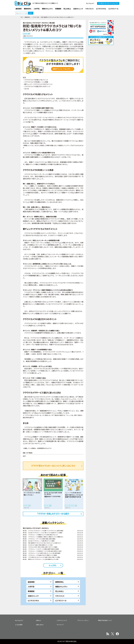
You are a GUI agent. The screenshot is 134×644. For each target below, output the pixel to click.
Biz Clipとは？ (90, 3)
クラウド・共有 (36, 17)
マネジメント (60, 596)
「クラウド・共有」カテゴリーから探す (53, 514)
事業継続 (31, 591)
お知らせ (38, 620)
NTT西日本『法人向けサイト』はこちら (108, 3)
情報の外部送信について (105, 620)
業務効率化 (28, 17)
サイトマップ (60, 625)
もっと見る (53, 565)
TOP (22, 17)
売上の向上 (59, 591)
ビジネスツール (61, 600)
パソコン (67, 506)
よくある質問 (19, 625)
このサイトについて (62, 620)
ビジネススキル (33, 600)
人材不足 (31, 587)
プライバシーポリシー (83, 620)
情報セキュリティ (61, 587)
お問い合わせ (40, 625)
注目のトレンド (33, 596)
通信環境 (31, 582)
